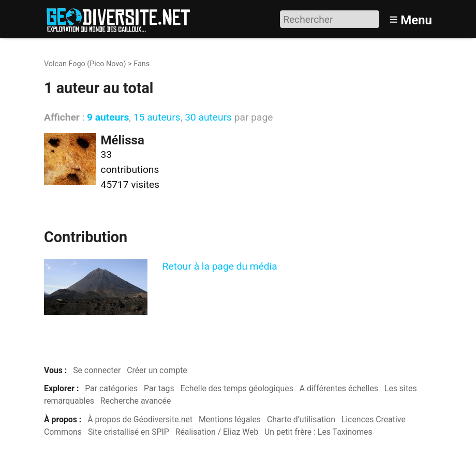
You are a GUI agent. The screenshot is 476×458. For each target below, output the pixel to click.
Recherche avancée (136, 401)
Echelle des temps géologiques (237, 388)
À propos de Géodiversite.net (140, 419)
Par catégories (111, 388)
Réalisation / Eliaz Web (217, 432)
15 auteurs (157, 117)
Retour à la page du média (220, 266)
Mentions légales (230, 419)
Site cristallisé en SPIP (129, 432)
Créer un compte (157, 370)
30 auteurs (208, 117)
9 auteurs (108, 117)
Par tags (159, 388)
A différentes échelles (339, 388)
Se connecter (97, 370)
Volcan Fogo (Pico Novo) (85, 64)
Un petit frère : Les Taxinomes (318, 432)
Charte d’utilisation (301, 419)
